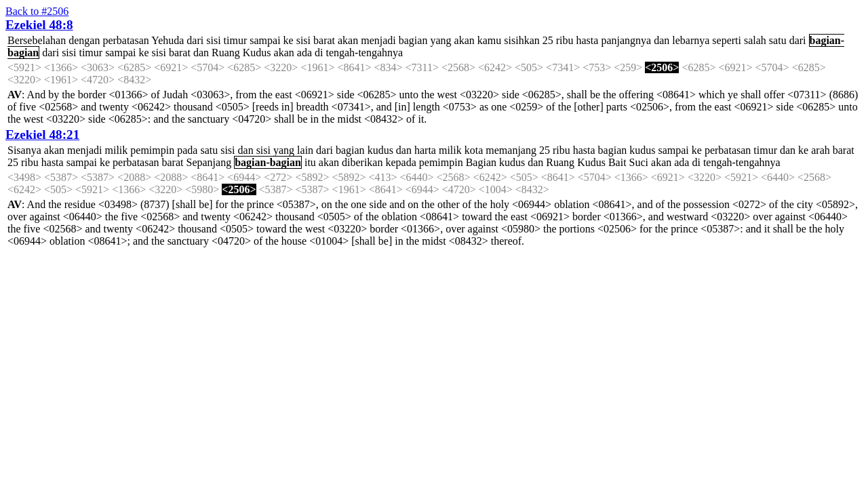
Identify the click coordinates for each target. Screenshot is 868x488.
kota (474, 150)
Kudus (257, 53)
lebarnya (691, 40)
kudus (380, 150)
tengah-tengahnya (364, 53)
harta (425, 150)
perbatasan (125, 40)
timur (236, 40)
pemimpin (152, 150)
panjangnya (626, 40)
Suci (639, 162)
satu (778, 40)
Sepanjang (209, 162)
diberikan (362, 162)
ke (289, 40)
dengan (84, 40)
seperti (727, 40)
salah (755, 40)
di (319, 53)
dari (195, 40)
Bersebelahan (37, 40)
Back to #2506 (37, 11)
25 (548, 40)
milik (117, 150)
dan (662, 40)
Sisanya (24, 150)
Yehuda (167, 40)
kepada (400, 162)
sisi (213, 40)
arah (821, 150)
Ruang (226, 53)
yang (440, 40)
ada (304, 53)
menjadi (378, 40)
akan (348, 40)
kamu (490, 40)
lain (305, 150)
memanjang (511, 150)
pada (187, 150)
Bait (617, 162)
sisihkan (521, 40)
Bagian (481, 162)
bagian (413, 40)
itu (310, 162)
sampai (265, 40)
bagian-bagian (268, 162)
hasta (588, 40)
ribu (565, 40)
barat (324, 40)
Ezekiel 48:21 (42, 135)
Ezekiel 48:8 (39, 25)
